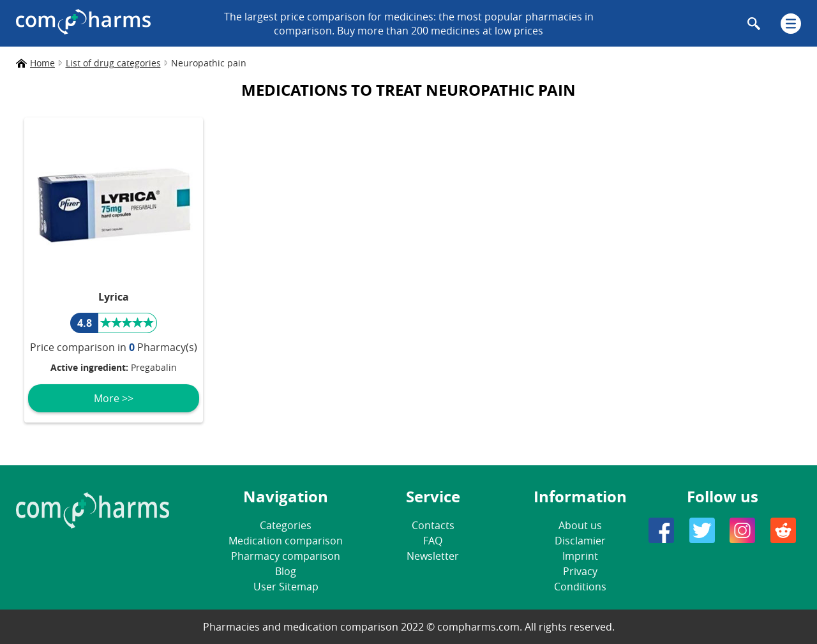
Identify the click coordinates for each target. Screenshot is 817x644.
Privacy (580, 571)
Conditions (580, 587)
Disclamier (580, 541)
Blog (286, 571)
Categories (286, 525)
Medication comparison (286, 541)
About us (580, 525)
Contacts (433, 525)
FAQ (433, 541)
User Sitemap (286, 587)
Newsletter (433, 556)
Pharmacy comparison (286, 556)
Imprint (580, 556)
